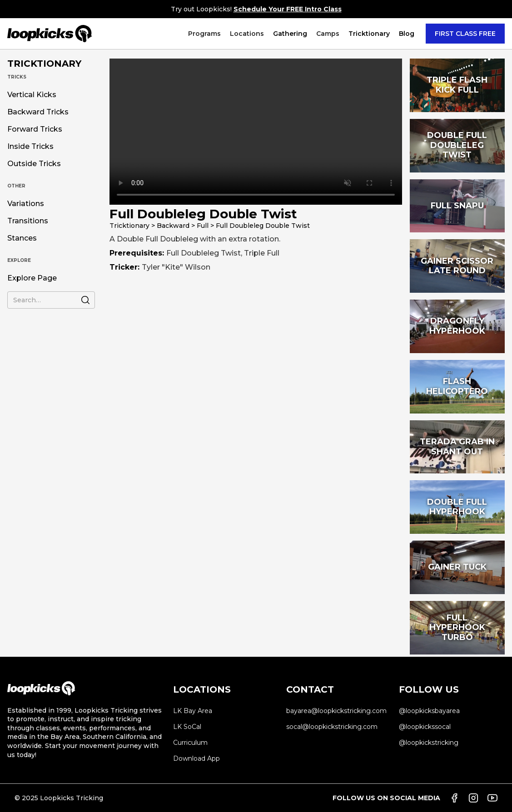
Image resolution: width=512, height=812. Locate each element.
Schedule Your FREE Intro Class (288, 9)
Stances (22, 238)
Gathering (290, 34)
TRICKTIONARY (44, 64)
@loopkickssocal (425, 727)
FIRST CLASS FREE (465, 34)
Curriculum (190, 743)
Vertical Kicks (32, 95)
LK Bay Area (193, 711)
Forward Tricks (35, 129)
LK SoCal (187, 727)
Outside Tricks (34, 164)
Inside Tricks (30, 147)
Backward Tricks (38, 112)
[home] (50, 34)
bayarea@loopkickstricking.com (336, 711)
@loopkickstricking (429, 743)
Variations (26, 204)
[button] (204, 34)
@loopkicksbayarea (429, 711)
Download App (196, 758)
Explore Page (32, 278)
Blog (407, 34)
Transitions (28, 221)
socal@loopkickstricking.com (332, 727)
